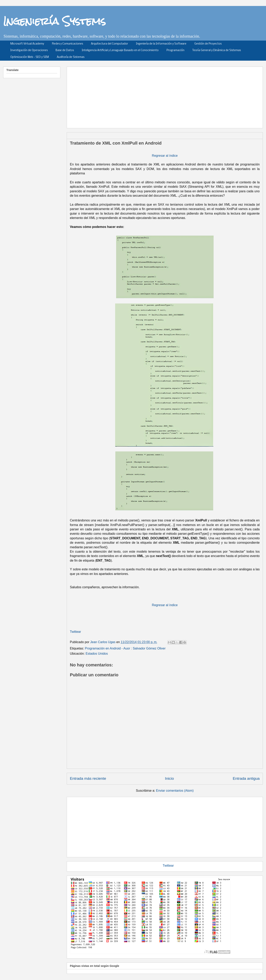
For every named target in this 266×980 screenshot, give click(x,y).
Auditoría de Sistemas (71, 57)
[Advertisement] (162, 96)
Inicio (169, 778)
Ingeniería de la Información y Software (161, 44)
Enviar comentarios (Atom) (175, 791)
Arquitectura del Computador (109, 44)
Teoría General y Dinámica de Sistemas (217, 50)
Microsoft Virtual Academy (27, 44)
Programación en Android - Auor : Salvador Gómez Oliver (125, 648)
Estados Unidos (97, 654)
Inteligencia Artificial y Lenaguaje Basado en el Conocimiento (120, 50)
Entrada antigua (246, 778)
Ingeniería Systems (54, 21)
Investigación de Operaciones (29, 50)
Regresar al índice (165, 156)
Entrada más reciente (88, 778)
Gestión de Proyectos (208, 44)
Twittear (75, 632)
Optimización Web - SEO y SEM (30, 57)
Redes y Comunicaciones (67, 44)
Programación (175, 50)
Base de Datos (65, 50)
